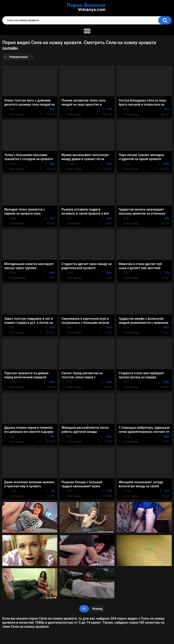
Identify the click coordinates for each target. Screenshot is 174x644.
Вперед (98, 609)
